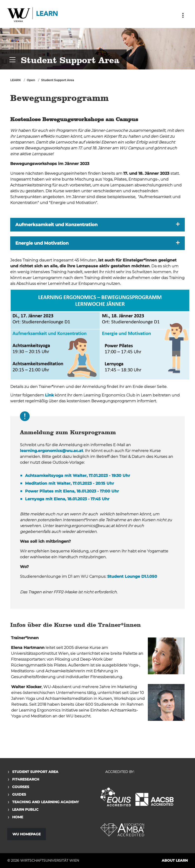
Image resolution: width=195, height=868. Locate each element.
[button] (97, 225)
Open (31, 80)
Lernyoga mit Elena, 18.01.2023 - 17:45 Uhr (67, 499)
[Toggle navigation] (183, 15)
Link (49, 395)
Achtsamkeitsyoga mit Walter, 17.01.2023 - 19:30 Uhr (78, 476)
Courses (21, 787)
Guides (19, 794)
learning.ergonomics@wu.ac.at (52, 451)
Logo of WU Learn (33, 15)
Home (18, 817)
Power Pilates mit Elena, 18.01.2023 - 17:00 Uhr (72, 491)
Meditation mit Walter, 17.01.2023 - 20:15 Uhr (70, 483)
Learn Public (25, 810)
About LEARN (175, 860)
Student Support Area (58, 80)
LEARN (15, 80)
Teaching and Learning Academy (45, 802)
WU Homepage (27, 834)
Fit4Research (26, 779)
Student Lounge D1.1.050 (132, 576)
